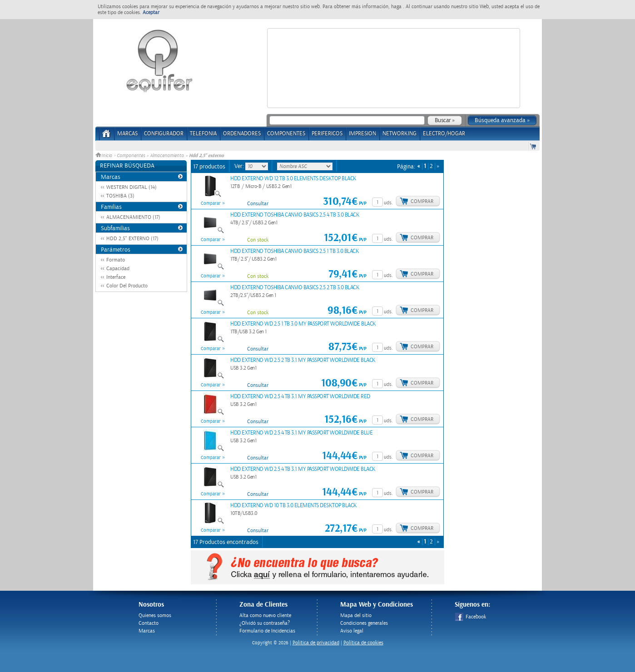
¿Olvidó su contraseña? (265, 623)
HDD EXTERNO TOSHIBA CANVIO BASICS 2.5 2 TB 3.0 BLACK (295, 288)
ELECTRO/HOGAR (444, 134)
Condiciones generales (364, 623)
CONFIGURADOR (164, 134)
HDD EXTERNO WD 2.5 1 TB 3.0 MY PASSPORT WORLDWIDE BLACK (303, 324)
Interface (116, 277)
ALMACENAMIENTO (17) (133, 217)
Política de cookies (363, 643)
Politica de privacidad (316, 643)
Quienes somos (155, 615)
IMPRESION (362, 134)
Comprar (422, 201)
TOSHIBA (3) (120, 196)
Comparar (211, 203)
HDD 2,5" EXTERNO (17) (132, 239)
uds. (388, 203)
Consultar (258, 204)
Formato (116, 260)
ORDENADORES (242, 134)
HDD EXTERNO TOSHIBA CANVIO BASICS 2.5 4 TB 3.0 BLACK (295, 215)
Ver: (240, 166)
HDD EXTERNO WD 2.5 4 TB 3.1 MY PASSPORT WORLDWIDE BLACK (303, 469)
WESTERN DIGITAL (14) (131, 187)
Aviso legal (352, 631)
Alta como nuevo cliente (265, 615)
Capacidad (118, 269)
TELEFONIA (203, 134)
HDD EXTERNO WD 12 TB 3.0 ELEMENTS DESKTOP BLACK (293, 179)
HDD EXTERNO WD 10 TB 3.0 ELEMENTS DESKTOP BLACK (294, 506)
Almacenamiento (167, 156)
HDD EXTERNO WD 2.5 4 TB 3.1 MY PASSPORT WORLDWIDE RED (300, 397)
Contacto (149, 623)
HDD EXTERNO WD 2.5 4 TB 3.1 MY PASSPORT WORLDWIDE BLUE (301, 433)
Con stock (258, 240)
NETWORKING (399, 134)
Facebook (470, 617)
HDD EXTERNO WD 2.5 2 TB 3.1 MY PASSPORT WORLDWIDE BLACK (303, 360)
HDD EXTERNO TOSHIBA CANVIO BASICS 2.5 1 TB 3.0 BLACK (295, 251)
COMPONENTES (286, 134)
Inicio (104, 156)
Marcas (127, 134)
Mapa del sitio (356, 615)
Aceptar (151, 12)
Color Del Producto (127, 286)
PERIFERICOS (327, 134)
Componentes (131, 156)
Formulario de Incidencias (267, 631)
